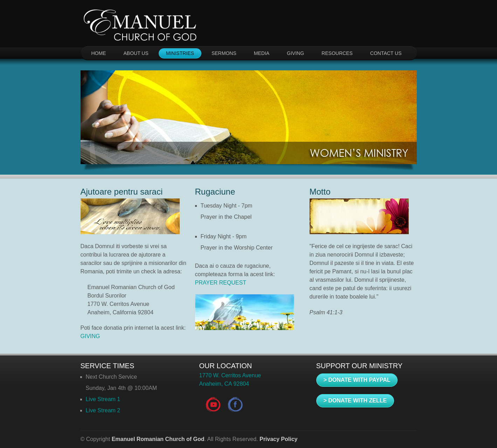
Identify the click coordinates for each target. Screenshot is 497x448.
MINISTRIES (180, 53)
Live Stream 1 (103, 399)
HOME (99, 53)
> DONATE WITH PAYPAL (357, 380)
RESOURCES (337, 53)
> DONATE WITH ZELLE (355, 401)
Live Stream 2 (103, 410)
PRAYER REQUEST (221, 283)
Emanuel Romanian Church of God (158, 439)
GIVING (295, 53)
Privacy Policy (279, 439)
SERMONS (224, 53)
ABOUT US (136, 53)
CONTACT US (386, 53)
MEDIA (262, 53)
